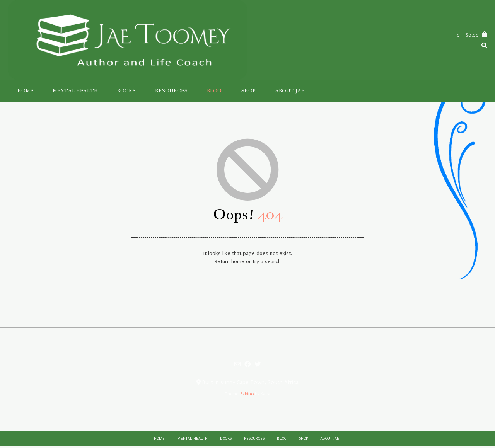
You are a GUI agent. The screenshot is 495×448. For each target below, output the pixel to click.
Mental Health (75, 91)
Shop (248, 91)
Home (25, 91)
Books (126, 91)
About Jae (290, 91)
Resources (171, 91)
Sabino (247, 394)
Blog (214, 91)
